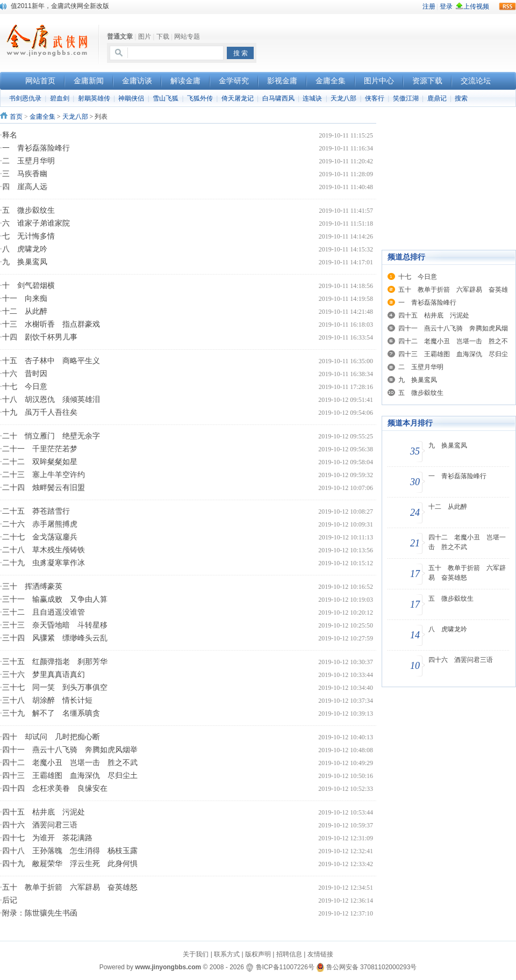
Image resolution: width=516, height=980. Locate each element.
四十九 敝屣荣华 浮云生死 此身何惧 (70, 864)
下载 (163, 37)
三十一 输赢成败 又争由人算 (55, 599)
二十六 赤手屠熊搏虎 (40, 524)
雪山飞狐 (166, 98)
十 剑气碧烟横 (28, 286)
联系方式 (227, 954)
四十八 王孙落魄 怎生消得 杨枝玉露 (70, 851)
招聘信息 (289, 954)
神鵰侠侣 (131, 98)
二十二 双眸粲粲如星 (40, 462)
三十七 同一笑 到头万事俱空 (55, 687)
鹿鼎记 (437, 98)
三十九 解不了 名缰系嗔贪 (51, 713)
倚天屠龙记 (238, 98)
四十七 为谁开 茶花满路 (47, 838)
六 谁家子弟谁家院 (36, 223)
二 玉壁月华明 (28, 161)
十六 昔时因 (25, 374)
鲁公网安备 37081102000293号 (366, 967)
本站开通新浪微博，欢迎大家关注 (59, 6)
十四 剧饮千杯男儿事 (40, 337)
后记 (10, 900)
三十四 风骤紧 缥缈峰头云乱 (55, 638)
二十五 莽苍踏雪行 (36, 511)
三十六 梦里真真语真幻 (44, 675)
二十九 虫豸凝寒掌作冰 (44, 563)
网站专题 (187, 37)
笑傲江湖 (406, 98)
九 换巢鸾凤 (25, 262)
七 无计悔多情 (28, 236)
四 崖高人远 (25, 187)
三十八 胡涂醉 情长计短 (47, 700)
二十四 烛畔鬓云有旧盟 (44, 488)
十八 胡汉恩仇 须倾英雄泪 (51, 399)
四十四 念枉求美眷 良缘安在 (55, 788)
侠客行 (375, 98)
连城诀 (312, 98)
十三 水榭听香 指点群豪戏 (51, 324)
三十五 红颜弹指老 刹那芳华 (55, 662)
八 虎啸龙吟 (25, 249)
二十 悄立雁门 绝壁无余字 (51, 436)
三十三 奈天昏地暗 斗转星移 (55, 625)
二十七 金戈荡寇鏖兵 (40, 537)
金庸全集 (42, 117)
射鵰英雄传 (94, 98)
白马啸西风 (278, 98)
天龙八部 (343, 98)
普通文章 (120, 37)
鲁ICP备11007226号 (285, 967)
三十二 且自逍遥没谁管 (44, 612)
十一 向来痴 (25, 298)
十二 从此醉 (25, 311)
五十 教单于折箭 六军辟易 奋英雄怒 (70, 887)
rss (507, 6)
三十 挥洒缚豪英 (32, 586)
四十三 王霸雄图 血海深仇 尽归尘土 (70, 776)
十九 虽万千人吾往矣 (40, 412)
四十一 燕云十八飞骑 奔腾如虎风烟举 (70, 750)
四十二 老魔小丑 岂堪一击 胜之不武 (70, 763)
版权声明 (258, 954)
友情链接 (320, 954)
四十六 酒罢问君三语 (40, 825)
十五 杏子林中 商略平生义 (51, 361)
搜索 (461, 98)
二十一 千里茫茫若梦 (40, 449)
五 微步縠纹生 (28, 210)
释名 (10, 135)
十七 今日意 (25, 387)
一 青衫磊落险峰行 (36, 148)
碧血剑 (60, 98)
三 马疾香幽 (25, 174)
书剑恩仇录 (25, 98)
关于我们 (196, 954)
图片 (145, 37)
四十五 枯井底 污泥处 (44, 812)
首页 (16, 117)
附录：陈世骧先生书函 (40, 913)
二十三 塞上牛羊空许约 (44, 475)
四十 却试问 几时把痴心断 (51, 737)
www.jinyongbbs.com (168, 967)
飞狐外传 (200, 98)
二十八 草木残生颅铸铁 (44, 550)
